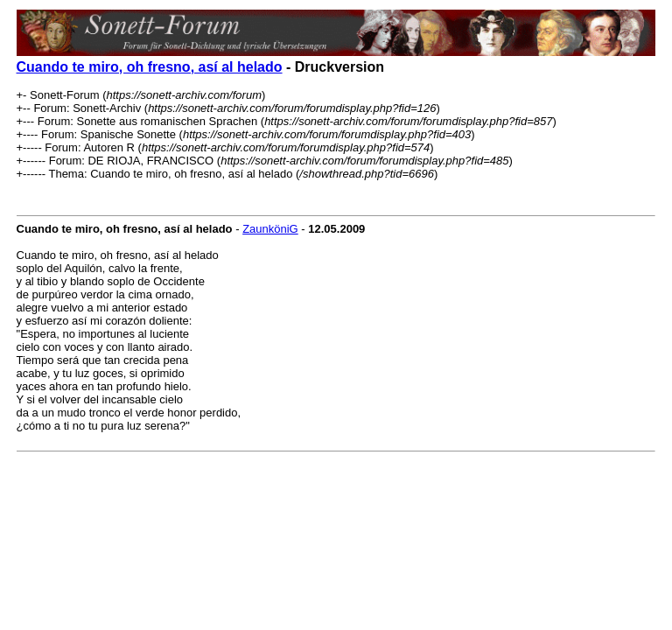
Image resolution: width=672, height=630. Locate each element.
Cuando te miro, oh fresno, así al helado (150, 67)
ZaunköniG (270, 229)
